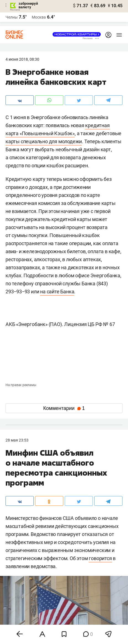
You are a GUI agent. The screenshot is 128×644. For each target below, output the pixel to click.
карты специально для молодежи (44, 141)
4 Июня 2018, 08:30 (22, 59)
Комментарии (64, 408)
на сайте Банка (57, 292)
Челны (12, 17)
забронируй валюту (28, 5)
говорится (100, 558)
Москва (39, 17)
